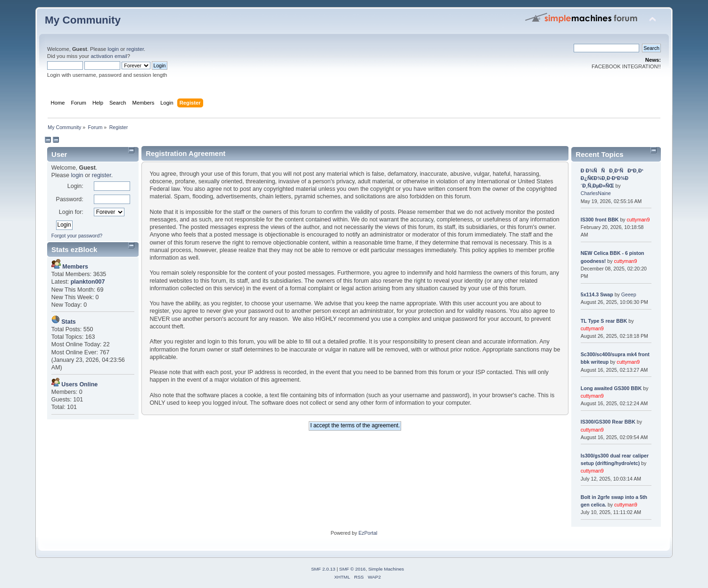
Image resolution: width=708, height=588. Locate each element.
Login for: (71, 212)
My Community (83, 20)
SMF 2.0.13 (323, 569)
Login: (75, 186)
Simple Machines (386, 569)
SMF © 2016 (353, 569)
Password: (70, 199)
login (113, 49)
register (135, 49)
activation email (109, 56)
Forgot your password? (77, 236)
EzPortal (368, 533)
